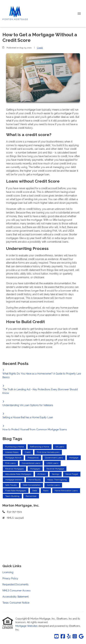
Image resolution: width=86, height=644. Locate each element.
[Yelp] (69, 637)
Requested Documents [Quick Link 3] (15, 584)
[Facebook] (63, 637)
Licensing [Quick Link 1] (8, 572)
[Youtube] (57, 637)
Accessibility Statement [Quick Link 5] (15, 597)
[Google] (81, 637)
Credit (40, 48)
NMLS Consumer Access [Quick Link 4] (17, 591)
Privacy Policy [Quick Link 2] (10, 578)
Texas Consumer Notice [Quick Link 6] (16, 603)
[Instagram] (75, 637)
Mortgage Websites (27, 626)
